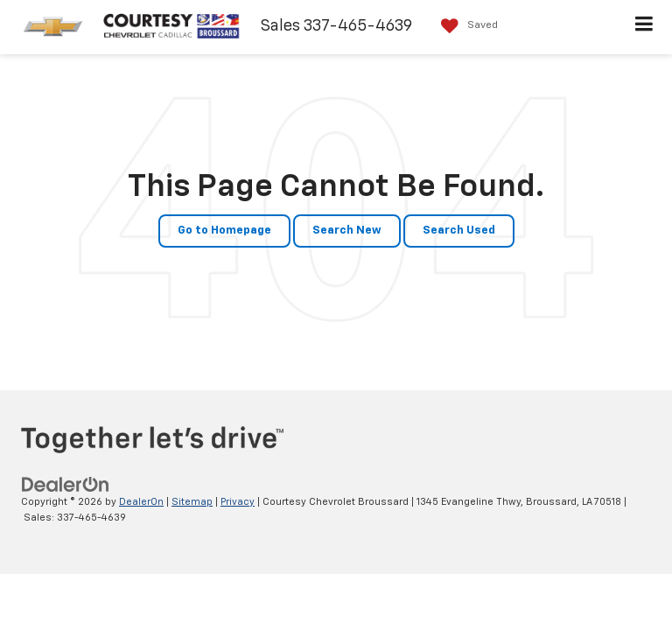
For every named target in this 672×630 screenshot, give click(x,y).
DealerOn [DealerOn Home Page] (141, 502)
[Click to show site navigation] (644, 27)
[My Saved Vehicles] (465, 26)
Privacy (238, 502)
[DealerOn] (66, 484)
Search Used (459, 231)
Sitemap (192, 502)
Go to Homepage (224, 231)
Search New (347, 231)
